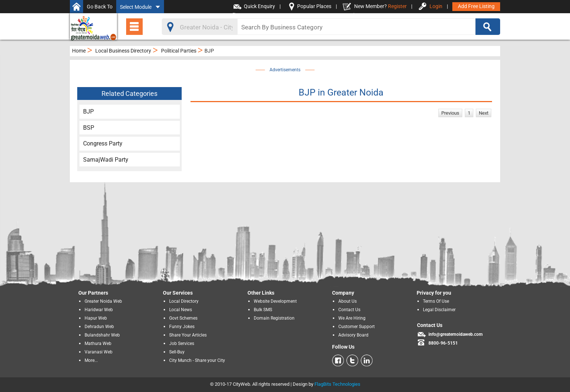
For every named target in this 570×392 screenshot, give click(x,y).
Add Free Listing (476, 6)
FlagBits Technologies (337, 384)
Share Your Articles (188, 335)
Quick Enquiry (259, 6)
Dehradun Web (99, 327)
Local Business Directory (123, 51)
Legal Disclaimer (439, 310)
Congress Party (103, 143)
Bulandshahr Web (102, 335)
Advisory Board (353, 335)
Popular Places (314, 6)
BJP (88, 112)
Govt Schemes (183, 318)
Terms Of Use (436, 301)
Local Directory (184, 301)
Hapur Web (96, 318)
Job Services (182, 344)
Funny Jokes (182, 327)
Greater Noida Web (103, 301)
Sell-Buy (177, 352)
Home (79, 51)
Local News (181, 310)
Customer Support (357, 327)
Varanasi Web (99, 352)
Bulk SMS (263, 310)
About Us (348, 301)
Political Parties (179, 51)
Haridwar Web (99, 310)
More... (91, 360)
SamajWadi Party (106, 160)
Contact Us (349, 310)
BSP (89, 128)
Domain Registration (274, 318)
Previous (450, 113)
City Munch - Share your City (197, 360)
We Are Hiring (352, 318)
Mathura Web (98, 344)
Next (484, 113)
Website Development (275, 301)
